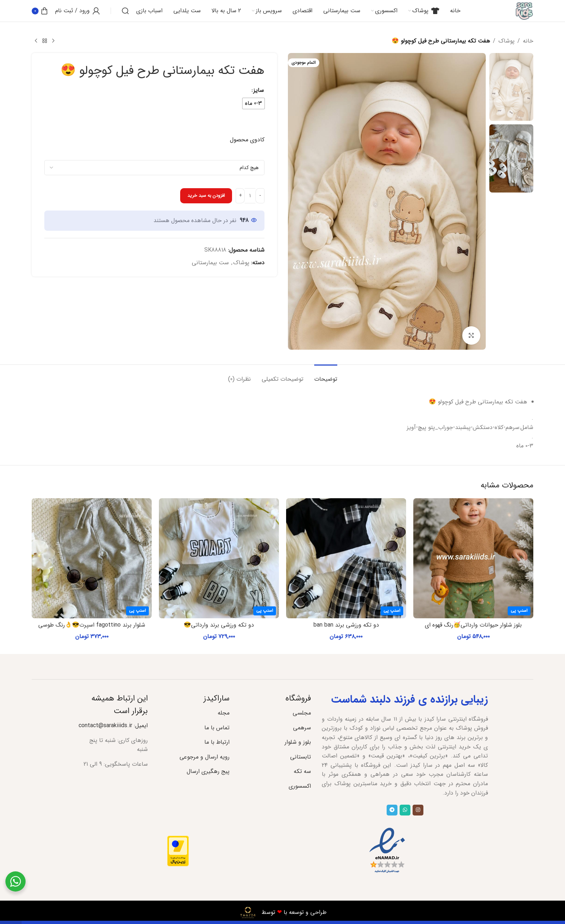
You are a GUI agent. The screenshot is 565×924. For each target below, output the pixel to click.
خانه (528, 41)
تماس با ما (217, 728)
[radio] (253, 103)
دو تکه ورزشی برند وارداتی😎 (219, 625)
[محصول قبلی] (53, 41)
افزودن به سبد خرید (206, 196)
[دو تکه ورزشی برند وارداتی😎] (219, 558)
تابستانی (301, 757)
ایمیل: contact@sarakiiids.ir (113, 726)
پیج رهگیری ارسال (208, 771)
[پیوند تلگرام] (392, 810)
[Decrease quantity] (260, 196)
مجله (224, 713)
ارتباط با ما (217, 742)
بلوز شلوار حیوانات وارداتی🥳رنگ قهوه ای (473, 625)
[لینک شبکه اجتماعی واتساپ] (405, 810)
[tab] (326, 375)
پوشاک (506, 41)
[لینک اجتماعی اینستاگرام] (418, 810)
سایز (259, 90)
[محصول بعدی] (36, 41)
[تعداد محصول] (250, 196)
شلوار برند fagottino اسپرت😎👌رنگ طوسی (92, 625)
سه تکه (302, 771)
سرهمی (302, 728)
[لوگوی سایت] (524, 11)
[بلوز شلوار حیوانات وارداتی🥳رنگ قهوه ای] (473, 558)
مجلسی (302, 713)
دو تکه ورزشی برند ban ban (346, 625)
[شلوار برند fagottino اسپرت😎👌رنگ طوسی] (92, 558)
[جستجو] (125, 11)
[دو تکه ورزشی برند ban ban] (346, 558)
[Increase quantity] (240, 196)
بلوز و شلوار (298, 742)
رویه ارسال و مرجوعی (204, 757)
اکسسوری (300, 786)
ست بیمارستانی (210, 263)
